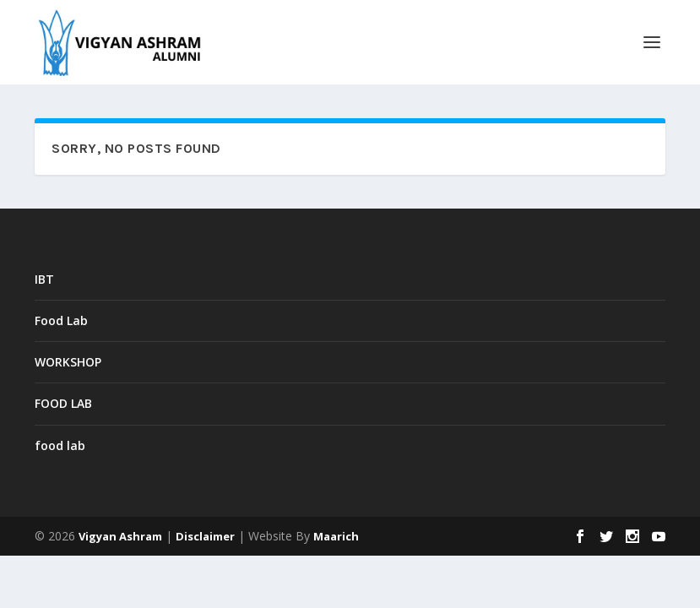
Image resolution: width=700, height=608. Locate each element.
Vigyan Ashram (120, 536)
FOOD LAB (63, 403)
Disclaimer (205, 536)
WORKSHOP (68, 362)
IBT (44, 279)
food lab (60, 445)
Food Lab (61, 320)
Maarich (336, 536)
